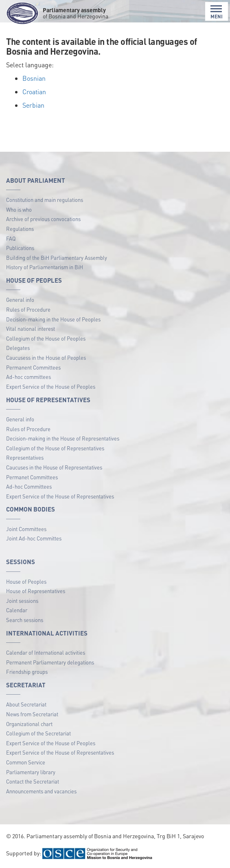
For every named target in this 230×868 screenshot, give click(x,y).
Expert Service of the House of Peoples (51, 386)
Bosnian (34, 78)
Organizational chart (29, 724)
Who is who (19, 209)
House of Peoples (26, 581)
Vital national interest (31, 329)
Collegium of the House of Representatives (55, 448)
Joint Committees (26, 529)
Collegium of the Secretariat (38, 733)
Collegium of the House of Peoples (46, 338)
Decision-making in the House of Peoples (53, 319)
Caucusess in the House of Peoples (46, 358)
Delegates (18, 348)
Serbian (33, 105)
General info (20, 300)
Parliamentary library (31, 772)
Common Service (26, 762)
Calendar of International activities (46, 652)
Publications (20, 248)
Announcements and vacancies (41, 791)
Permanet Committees (32, 477)
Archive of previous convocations (43, 219)
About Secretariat (26, 704)
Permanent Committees (33, 367)
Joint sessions (22, 601)
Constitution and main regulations (45, 200)
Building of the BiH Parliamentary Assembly (57, 258)
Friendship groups (27, 672)
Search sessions (25, 620)
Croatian (34, 92)
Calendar (17, 610)
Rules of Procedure (28, 309)
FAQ (11, 238)
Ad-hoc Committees (29, 486)
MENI (217, 12)
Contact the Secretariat (33, 781)
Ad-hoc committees (28, 377)
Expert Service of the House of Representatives (60, 496)
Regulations (20, 229)
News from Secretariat (32, 714)
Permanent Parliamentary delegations (50, 662)
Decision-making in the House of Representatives (63, 438)
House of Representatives (36, 591)
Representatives (25, 457)
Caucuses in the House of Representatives (54, 467)
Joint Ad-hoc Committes (34, 538)
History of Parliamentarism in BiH (45, 267)
